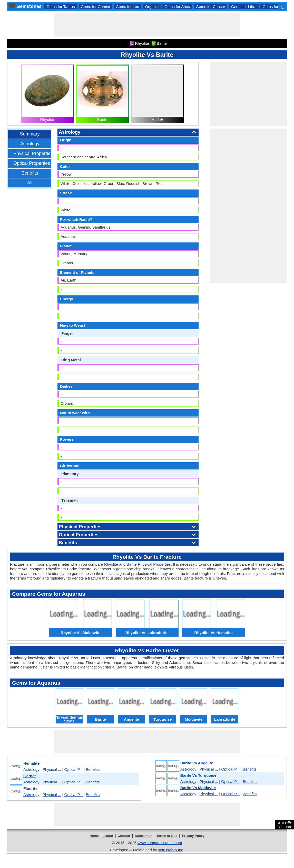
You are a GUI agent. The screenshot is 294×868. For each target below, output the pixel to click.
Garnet (30, 776)
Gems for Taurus (61, 7)
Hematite (31, 763)
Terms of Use (167, 836)
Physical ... (52, 769)
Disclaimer (143, 836)
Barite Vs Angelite (197, 763)
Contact (124, 836)
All (30, 183)
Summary (30, 134)
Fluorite (30, 788)
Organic (152, 7)
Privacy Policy (193, 836)
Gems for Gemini (95, 7)
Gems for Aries (177, 7)
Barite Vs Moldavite (198, 788)
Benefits (30, 173)
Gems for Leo (127, 7)
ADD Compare (285, 825)
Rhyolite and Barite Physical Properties (138, 564)
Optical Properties (32, 163)
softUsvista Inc (171, 850)
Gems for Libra (244, 7)
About (108, 836)
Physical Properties (33, 153)
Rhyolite (47, 119)
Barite (102, 119)
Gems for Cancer (210, 7)
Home (94, 836)
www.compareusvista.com (160, 843)
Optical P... (73, 769)
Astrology (30, 144)
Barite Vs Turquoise (198, 775)
